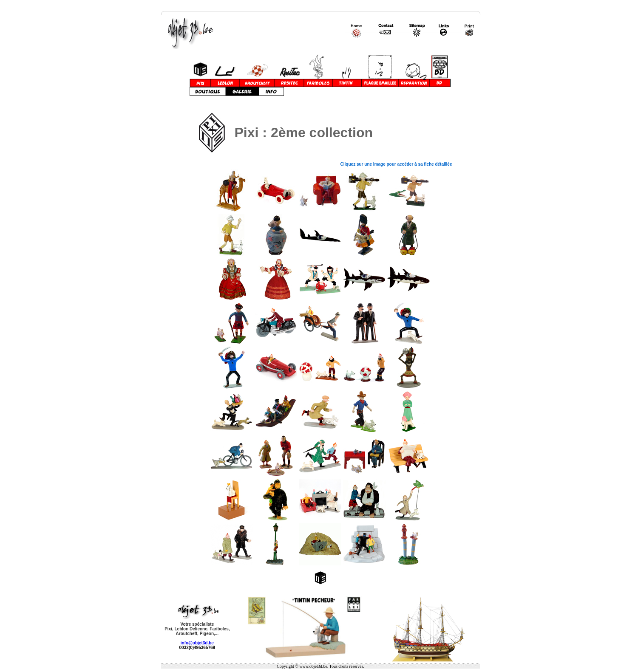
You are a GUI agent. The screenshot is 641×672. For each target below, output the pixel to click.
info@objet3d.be (197, 643)
